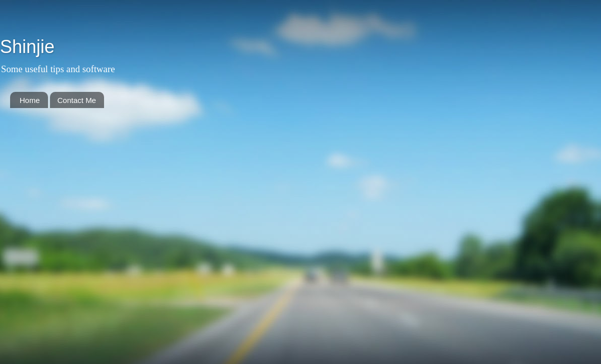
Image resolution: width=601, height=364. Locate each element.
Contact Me (77, 100)
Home (30, 100)
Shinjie (27, 47)
